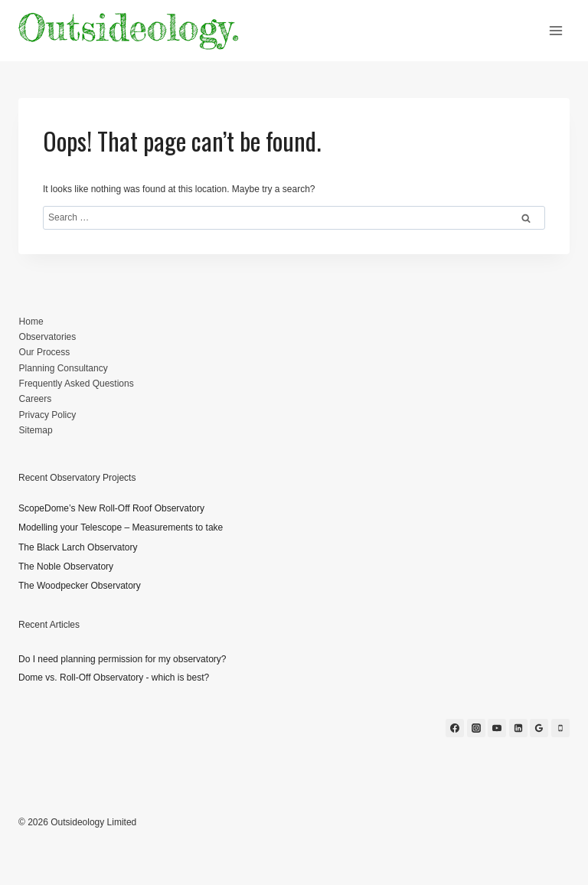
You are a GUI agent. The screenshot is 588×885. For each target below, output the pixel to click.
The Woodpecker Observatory (80, 586)
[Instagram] (476, 728)
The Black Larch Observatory (78, 547)
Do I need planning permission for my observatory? (122, 659)
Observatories (48, 337)
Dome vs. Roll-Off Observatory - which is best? (114, 678)
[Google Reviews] (539, 728)
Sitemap (36, 430)
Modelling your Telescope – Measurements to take (121, 527)
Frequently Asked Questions (77, 384)
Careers (36, 399)
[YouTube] (497, 728)
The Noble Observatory (66, 567)
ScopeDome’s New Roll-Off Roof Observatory (111, 508)
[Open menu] (555, 30)
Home (31, 322)
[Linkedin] (518, 728)
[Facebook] (455, 728)
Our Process (45, 352)
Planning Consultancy (64, 368)
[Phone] (560, 728)
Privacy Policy (48, 415)
